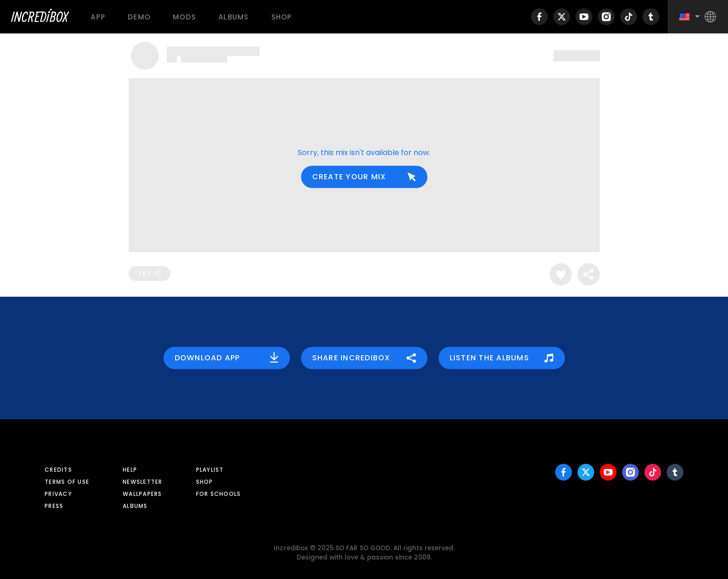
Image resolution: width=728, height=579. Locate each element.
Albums (234, 17)
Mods (184, 17)
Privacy (58, 494)
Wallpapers (142, 494)
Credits (58, 470)
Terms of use (67, 482)
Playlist (210, 470)
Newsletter (143, 482)
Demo (139, 17)
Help (130, 470)
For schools (219, 494)
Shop (282, 17)
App (98, 17)
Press (54, 506)
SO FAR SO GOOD (363, 548)
